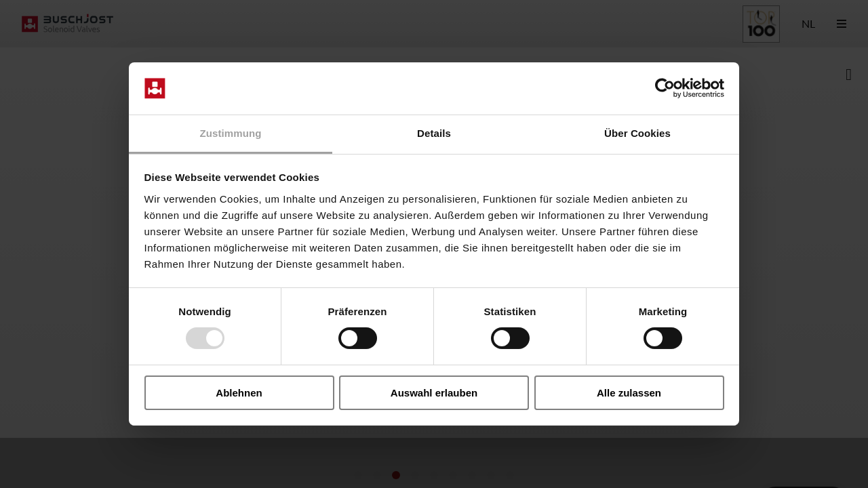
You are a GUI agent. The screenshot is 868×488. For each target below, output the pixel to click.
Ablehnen (239, 393)
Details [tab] (434, 133)
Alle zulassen (629, 393)
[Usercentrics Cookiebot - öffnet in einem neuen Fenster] (665, 88)
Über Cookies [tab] (637, 133)
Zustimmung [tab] (231, 133)
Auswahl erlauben (434, 393)
